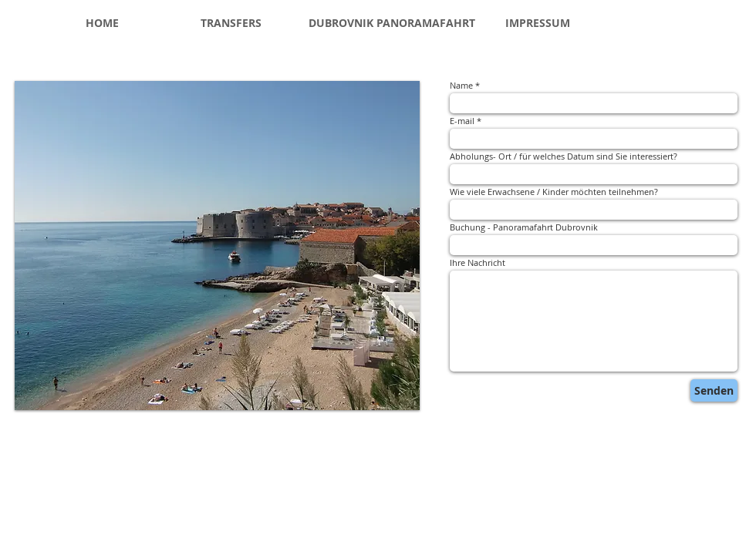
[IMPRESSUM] (538, 23)
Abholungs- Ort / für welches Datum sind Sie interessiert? (564, 156)
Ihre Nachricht (478, 262)
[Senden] (714, 390)
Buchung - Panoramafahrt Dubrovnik (524, 227)
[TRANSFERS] (231, 23)
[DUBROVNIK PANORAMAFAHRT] (392, 23)
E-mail (462, 121)
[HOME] (102, 23)
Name (461, 85)
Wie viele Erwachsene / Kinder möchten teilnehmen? (554, 192)
